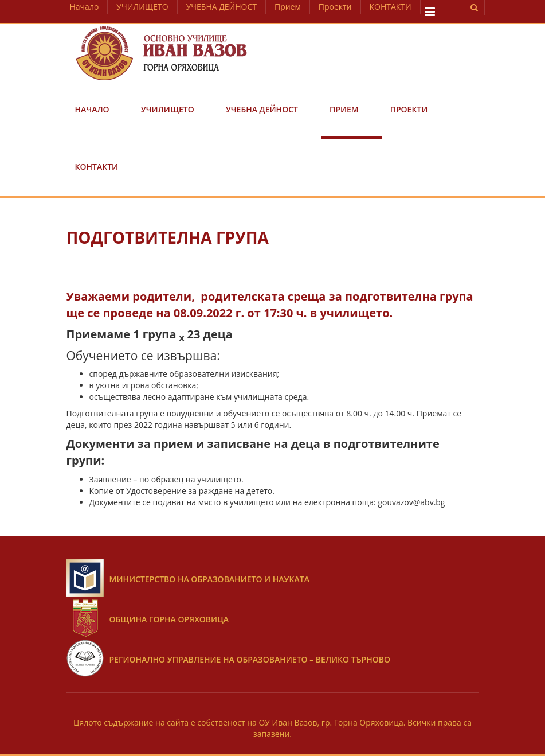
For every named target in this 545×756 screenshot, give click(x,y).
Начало (85, 7)
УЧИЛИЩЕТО (142, 7)
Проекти (335, 7)
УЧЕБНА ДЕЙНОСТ (221, 7)
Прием (288, 7)
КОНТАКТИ (391, 7)
